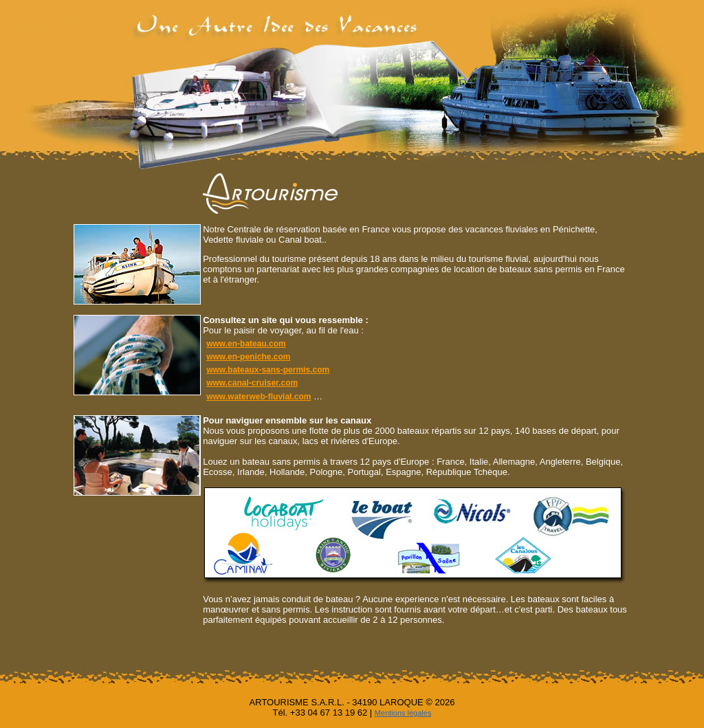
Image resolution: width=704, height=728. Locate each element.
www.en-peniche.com (248, 357)
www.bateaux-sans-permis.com (268, 370)
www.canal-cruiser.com (252, 383)
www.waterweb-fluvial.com (258, 397)
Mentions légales (403, 713)
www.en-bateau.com (246, 344)
